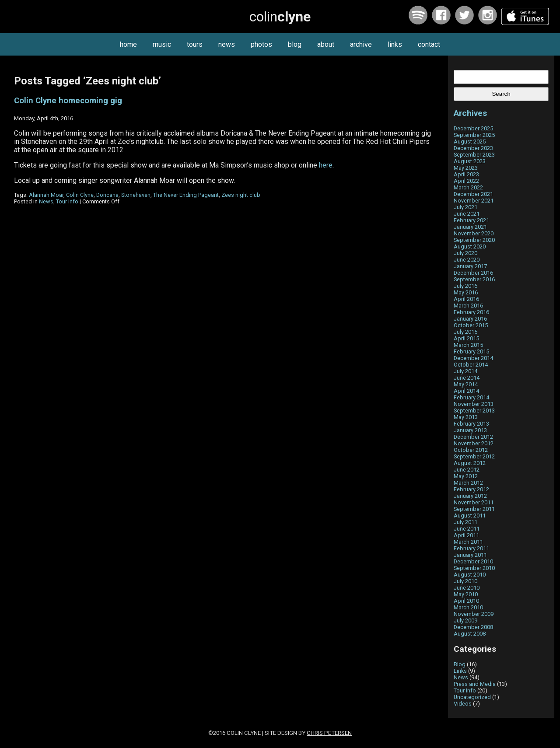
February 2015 (471, 351)
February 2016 (471, 312)
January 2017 (470, 266)
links (395, 44)
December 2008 (473, 627)
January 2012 (470, 496)
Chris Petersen (329, 733)
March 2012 (468, 483)
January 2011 (470, 555)
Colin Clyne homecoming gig (68, 101)
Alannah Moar (46, 195)
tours (195, 44)
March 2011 (468, 542)
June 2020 (467, 260)
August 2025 (470, 142)
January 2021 (470, 227)
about (326, 44)
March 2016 (468, 306)
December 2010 (473, 561)
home (128, 44)
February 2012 (471, 489)
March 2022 (468, 187)
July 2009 (465, 620)
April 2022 (466, 181)
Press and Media (475, 684)
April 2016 (466, 299)
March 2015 (468, 345)
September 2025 (474, 135)
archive (361, 44)
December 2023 (473, 148)
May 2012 (466, 476)
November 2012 (474, 443)
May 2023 (466, 168)
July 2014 (465, 371)
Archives (470, 113)
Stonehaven (136, 195)
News (46, 201)
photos (261, 44)
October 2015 (471, 325)
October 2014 (471, 365)
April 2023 (466, 174)
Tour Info (67, 201)
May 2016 (466, 292)
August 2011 (470, 516)
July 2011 (465, 522)
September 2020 (474, 240)
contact (429, 44)
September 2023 (474, 155)
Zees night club (241, 195)
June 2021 (467, 214)
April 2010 (466, 601)
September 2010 (474, 568)
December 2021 (473, 194)
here (326, 165)
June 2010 (467, 588)
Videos (463, 704)
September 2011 (474, 509)
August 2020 (470, 246)
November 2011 (474, 502)
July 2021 (465, 207)
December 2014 (473, 358)
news (227, 44)
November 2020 (474, 233)
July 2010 (465, 581)
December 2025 (473, 128)
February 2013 (471, 424)
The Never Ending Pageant (186, 195)
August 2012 (470, 463)
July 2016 (465, 286)
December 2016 (473, 273)
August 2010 (470, 575)
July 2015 (465, 332)
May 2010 (466, 594)
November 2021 (474, 201)
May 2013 (466, 417)
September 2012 (474, 456)
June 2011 (467, 529)
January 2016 (470, 319)
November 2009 (474, 614)
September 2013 (474, 411)
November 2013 (474, 404)
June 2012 (467, 470)
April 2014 (466, 391)
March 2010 (468, 607)
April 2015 (466, 338)
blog (295, 44)
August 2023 (470, 161)
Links (460, 671)
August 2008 (470, 634)
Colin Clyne (80, 195)
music (162, 44)
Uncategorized (472, 697)
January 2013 (470, 430)
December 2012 (473, 437)
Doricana (107, 195)
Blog (460, 664)
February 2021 (471, 220)
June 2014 (467, 378)
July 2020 (465, 253)
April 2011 (466, 535)
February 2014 (471, 397)
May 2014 (466, 384)
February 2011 (471, 548)
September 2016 (474, 279)
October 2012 (471, 450)
